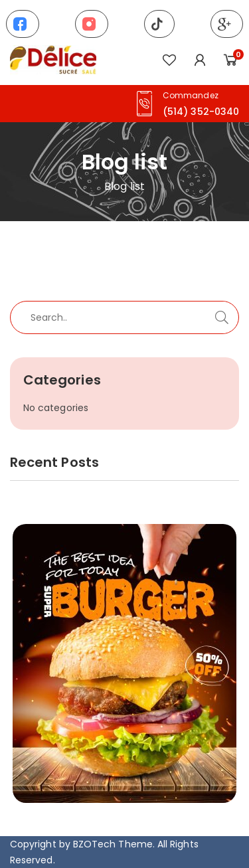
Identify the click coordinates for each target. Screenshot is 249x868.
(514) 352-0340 (201, 112)
